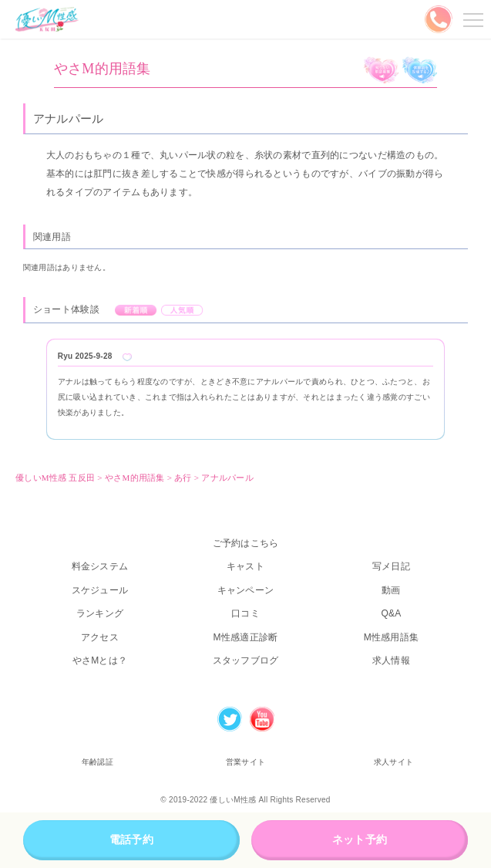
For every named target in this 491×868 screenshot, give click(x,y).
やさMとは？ (100, 660)
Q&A (391, 613)
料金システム (100, 566)
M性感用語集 (392, 637)
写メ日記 (391, 566)
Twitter (230, 719)
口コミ (246, 613)
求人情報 (391, 660)
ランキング (100, 613)
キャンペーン (246, 590)
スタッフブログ (246, 660)
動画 (391, 590)
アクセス (100, 637)
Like (127, 357)
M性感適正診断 (246, 637)
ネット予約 (360, 839)
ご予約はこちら (246, 543)
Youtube (262, 719)
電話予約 (131, 839)
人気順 (182, 310)
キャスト (246, 566)
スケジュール (100, 590)
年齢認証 (98, 762)
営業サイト (246, 762)
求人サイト (393, 762)
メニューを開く (471, 19)
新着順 (136, 310)
